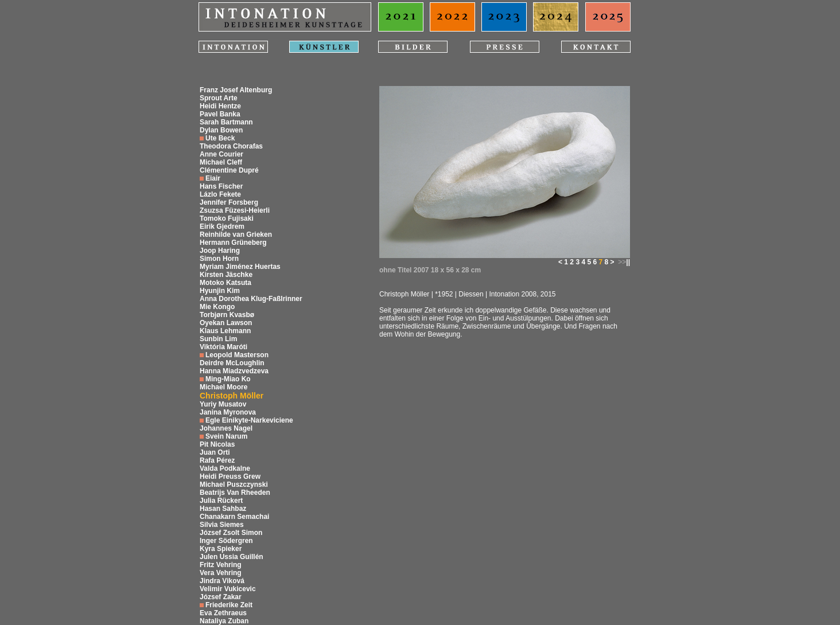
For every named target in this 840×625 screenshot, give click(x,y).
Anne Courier (221, 154)
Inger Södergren (226, 541)
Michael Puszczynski (234, 485)
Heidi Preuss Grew (230, 476)
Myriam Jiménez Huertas (240, 267)
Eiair (213, 178)
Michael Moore (223, 387)
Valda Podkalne (225, 468)
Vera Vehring (221, 573)
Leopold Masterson (237, 355)
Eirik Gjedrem (222, 226)
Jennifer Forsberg (229, 202)
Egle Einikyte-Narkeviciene (249, 420)
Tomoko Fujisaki (227, 218)
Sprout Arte (219, 98)
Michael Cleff (221, 162)
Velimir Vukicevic (228, 589)
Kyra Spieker (221, 549)
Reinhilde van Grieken (236, 235)
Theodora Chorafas (231, 146)
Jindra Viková (222, 581)
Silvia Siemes (222, 525)
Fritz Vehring (221, 565)
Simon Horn (219, 259)
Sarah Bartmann (226, 122)
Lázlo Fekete (220, 194)
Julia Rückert (221, 501)
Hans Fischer (221, 186)
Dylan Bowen (221, 130)
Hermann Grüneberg (233, 243)
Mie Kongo (217, 307)
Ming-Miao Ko (228, 379)
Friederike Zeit (229, 605)
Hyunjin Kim (220, 291)
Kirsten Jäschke (226, 275)
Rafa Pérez (217, 460)
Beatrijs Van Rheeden (235, 493)
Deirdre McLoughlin (232, 363)
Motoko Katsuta (225, 283)
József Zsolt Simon (231, 533)
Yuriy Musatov (223, 404)
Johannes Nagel (226, 428)
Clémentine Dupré (229, 170)
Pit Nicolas (217, 444)
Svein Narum (226, 436)
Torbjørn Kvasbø (227, 315)
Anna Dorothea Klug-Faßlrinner (251, 299)
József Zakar (221, 597)
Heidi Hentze (220, 106)
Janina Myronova (228, 412)
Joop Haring (220, 251)
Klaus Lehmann (225, 331)
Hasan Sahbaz (223, 509)
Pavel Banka (220, 114)
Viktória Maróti (223, 347)
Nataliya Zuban (224, 621)
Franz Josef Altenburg (236, 90)
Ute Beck (220, 138)
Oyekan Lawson (226, 323)
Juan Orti (215, 452)
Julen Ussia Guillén (232, 557)
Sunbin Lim (218, 339)
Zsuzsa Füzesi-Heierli (235, 210)
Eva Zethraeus (223, 613)
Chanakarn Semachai (234, 517)
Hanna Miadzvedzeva (234, 371)
